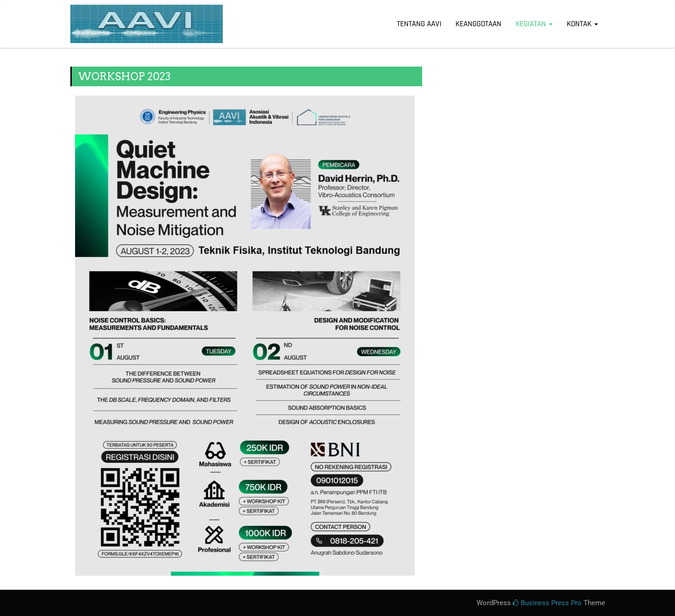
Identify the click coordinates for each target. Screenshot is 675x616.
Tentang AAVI (419, 24)
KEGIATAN (534, 24)
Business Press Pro (547, 603)
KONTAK (582, 24)
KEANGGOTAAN (478, 24)
